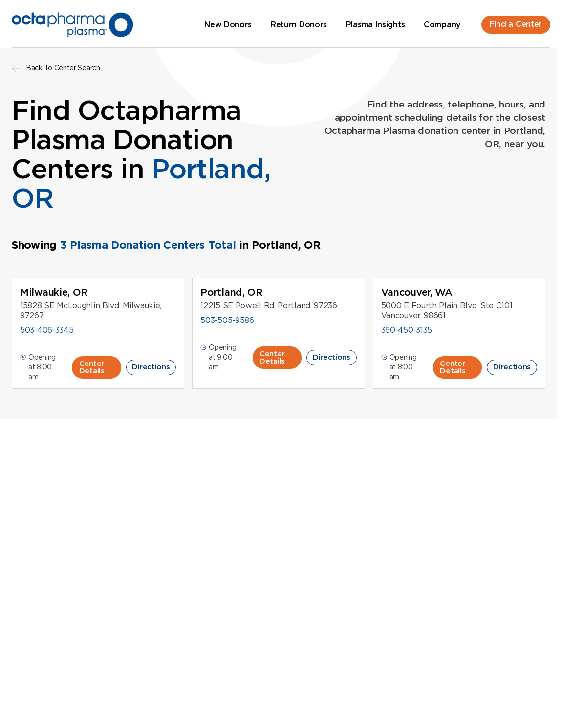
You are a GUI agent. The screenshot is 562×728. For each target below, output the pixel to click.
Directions (151, 367)
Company (442, 25)
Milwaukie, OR (54, 292)
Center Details (92, 367)
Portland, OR (231, 292)
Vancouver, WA (417, 292)
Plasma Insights (376, 25)
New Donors (228, 25)
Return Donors (299, 25)
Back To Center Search (56, 68)
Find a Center (516, 24)
